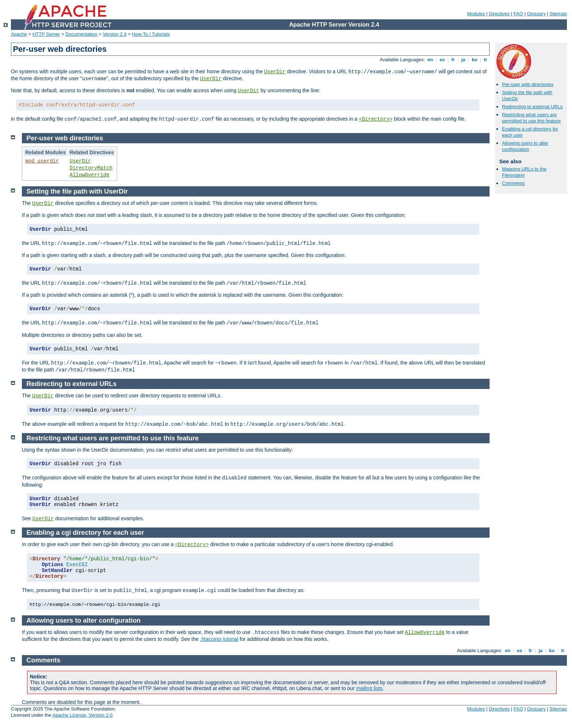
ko (475, 60)
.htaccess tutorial (219, 639)
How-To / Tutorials (151, 34)
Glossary (536, 14)
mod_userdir (42, 161)
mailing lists (369, 688)
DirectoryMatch (91, 168)
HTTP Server (46, 34)
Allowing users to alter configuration (525, 146)
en (430, 60)
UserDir (275, 72)
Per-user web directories (528, 84)
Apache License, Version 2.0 (82, 715)
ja (463, 60)
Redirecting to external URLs (532, 107)
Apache (19, 34)
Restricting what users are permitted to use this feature (531, 118)
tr (486, 60)
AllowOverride (90, 175)
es (442, 60)
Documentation (81, 34)
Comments (513, 183)
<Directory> (376, 119)
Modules (476, 14)
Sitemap (558, 14)
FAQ (518, 14)
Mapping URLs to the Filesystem (524, 172)
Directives (499, 14)
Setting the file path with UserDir (77, 191)
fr (453, 60)
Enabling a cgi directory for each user (85, 533)
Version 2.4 (115, 34)
